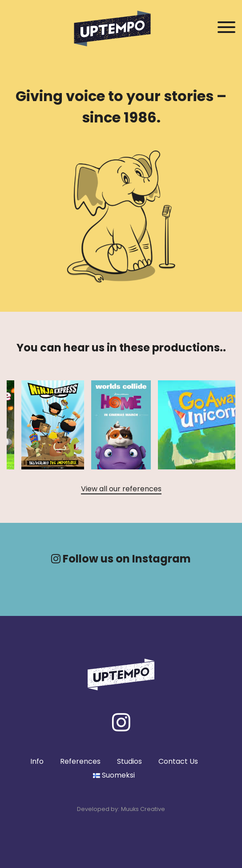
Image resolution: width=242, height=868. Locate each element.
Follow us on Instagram (121, 559)
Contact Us (178, 761)
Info (37, 761)
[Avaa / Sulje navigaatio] (226, 28)
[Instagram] (121, 722)
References (80, 761)
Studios (129, 761)
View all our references (121, 489)
